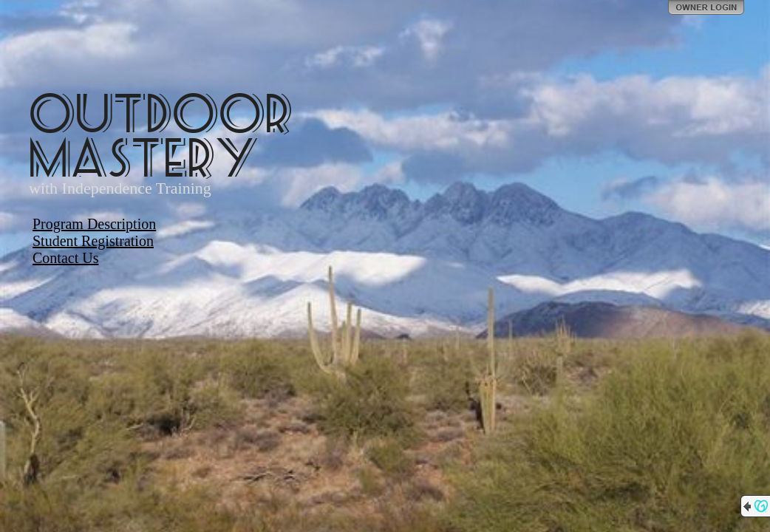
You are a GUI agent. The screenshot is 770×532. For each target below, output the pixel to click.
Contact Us (65, 258)
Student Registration (93, 241)
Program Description (94, 224)
